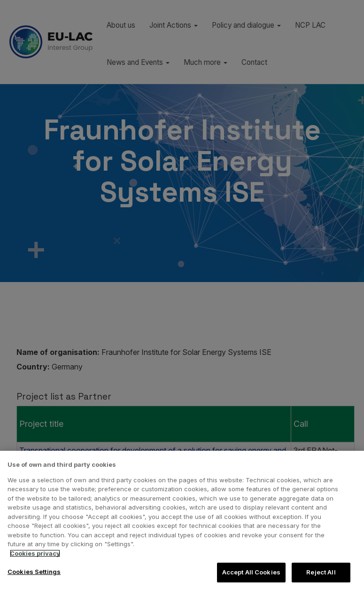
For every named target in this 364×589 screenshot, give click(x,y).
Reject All (321, 572)
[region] (182, 520)
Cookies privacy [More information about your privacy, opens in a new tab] (35, 553)
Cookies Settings (34, 572)
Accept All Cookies (251, 572)
